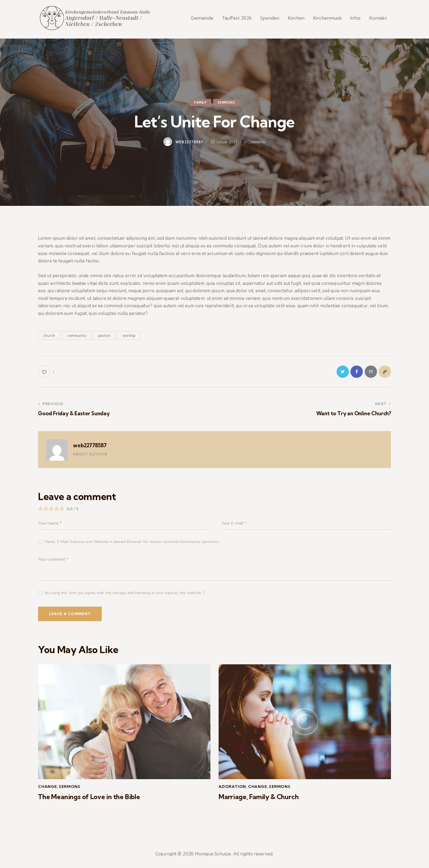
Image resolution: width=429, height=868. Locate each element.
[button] (46, 375)
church (49, 338)
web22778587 (90, 449)
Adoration (232, 790)
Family (200, 106)
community (77, 338)
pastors (104, 338)
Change (47, 790)
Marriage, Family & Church (259, 800)
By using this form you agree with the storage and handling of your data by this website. (125, 596)
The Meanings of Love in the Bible (89, 800)
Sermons (226, 106)
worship (129, 338)
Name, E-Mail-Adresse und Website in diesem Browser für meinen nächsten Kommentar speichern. (132, 545)
